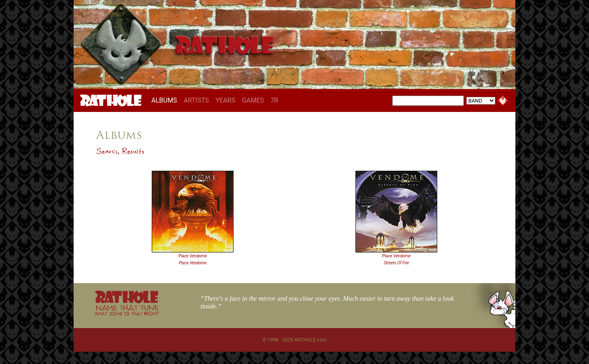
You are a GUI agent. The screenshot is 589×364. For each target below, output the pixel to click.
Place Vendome (193, 256)
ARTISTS (196, 100)
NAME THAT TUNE (127, 310)
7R (274, 100)
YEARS (226, 100)
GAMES (253, 100)
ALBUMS (166, 100)
